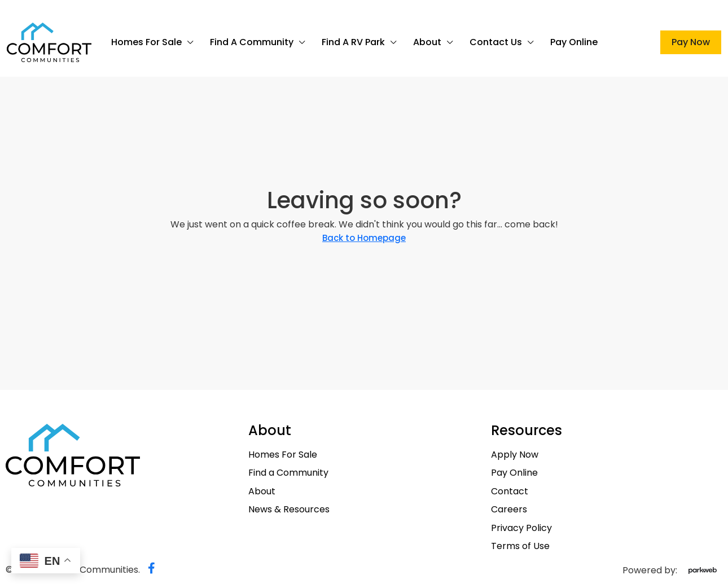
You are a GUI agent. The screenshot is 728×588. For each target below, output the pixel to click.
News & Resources (289, 510)
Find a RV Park (353, 42)
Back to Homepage (364, 238)
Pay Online (574, 42)
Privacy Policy (521, 528)
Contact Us (496, 42)
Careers (509, 510)
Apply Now (515, 455)
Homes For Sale (146, 42)
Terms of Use (520, 546)
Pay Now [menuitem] (691, 42)
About (427, 42)
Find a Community (252, 42)
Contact (510, 492)
